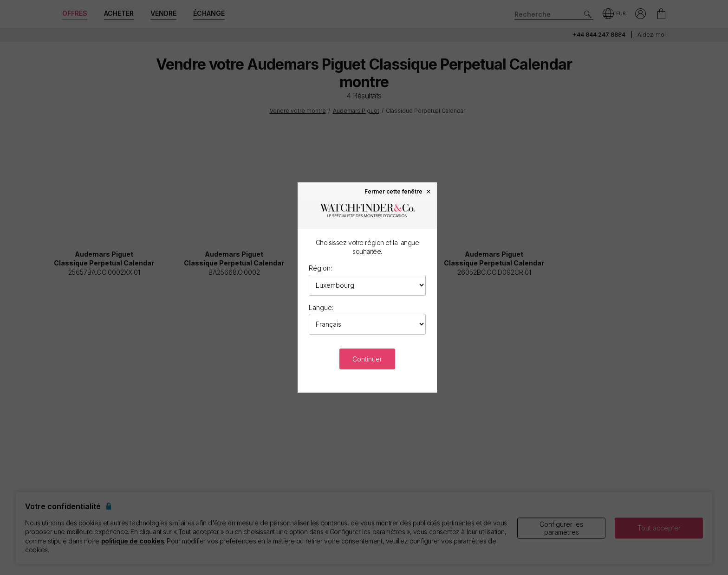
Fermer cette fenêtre (398, 191)
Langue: (321, 307)
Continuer (367, 359)
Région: (320, 268)
